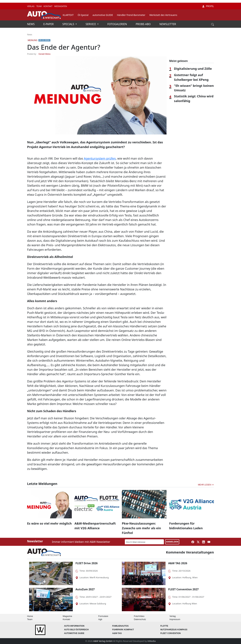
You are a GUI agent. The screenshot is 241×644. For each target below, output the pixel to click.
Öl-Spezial (83, 15)
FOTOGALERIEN (118, 24)
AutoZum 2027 (85, 589)
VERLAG (31, 6)
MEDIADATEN (61, 6)
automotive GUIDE (103, 15)
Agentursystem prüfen (100, 158)
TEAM (39, 6)
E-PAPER (49, 24)
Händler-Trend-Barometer (131, 15)
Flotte (164, 626)
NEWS (31, 24)
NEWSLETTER (168, 24)
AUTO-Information (74, 626)
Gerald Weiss (45, 54)
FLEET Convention (170, 633)
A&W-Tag (117, 633)
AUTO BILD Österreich (76, 630)
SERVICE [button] (91, 24)
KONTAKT (48, 6)
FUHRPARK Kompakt (123, 630)
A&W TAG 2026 (178, 563)
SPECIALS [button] (69, 24)
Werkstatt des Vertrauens (163, 15)
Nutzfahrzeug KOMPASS (174, 630)
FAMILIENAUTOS (120, 626)
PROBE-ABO (144, 24)
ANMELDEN (172, 542)
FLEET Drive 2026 (87, 563)
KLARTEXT (68, 15)
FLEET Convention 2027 (183, 589)
